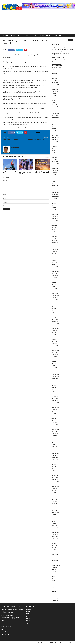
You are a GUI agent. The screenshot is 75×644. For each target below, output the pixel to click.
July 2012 (54, 438)
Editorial (28, 613)
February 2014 (55, 396)
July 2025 (54, 96)
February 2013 (55, 423)
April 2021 (54, 208)
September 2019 (55, 249)
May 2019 (54, 258)
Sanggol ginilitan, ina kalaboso (11, 139)
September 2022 (55, 170)
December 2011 (55, 453)
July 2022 (54, 175)
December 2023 (55, 137)
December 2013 (55, 401)
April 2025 (54, 102)
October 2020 (55, 221)
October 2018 (55, 273)
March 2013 (54, 420)
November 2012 (55, 429)
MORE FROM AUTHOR (18, 157)
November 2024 (55, 113)
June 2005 (54, 550)
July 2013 (54, 412)
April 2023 (54, 155)
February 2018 (55, 291)
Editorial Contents (56, 565)
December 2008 (55, 532)
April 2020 (54, 234)
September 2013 (55, 407)
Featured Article (55, 572)
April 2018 (54, 287)
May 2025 (54, 100)
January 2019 (55, 267)
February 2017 (55, 317)
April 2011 (54, 471)
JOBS (60, 35)
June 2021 (54, 203)
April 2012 (54, 444)
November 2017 (55, 298)
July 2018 (54, 280)
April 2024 (54, 129)
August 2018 (54, 278)
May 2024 (54, 126)
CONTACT (14, 2)
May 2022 (54, 179)
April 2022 (54, 181)
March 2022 (54, 183)
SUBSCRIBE (25, 2)
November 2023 (55, 140)
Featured (54, 570)
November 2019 (55, 245)
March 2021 (54, 210)
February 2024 (55, 133)
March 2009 (54, 526)
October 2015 (55, 352)
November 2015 (55, 350)
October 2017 (55, 300)
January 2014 (55, 398)
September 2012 (55, 434)
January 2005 (55, 552)
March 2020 (54, 236)
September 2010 (55, 486)
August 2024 (54, 120)
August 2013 (54, 409)
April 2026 (54, 76)
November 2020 (55, 219)
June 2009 (54, 519)
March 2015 (54, 368)
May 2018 (54, 284)
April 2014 (54, 392)
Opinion (53, 578)
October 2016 (55, 326)
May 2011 (54, 469)
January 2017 (55, 319)
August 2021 (54, 199)
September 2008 (55, 539)
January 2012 (55, 451)
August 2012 (54, 436)
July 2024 (54, 122)
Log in (53, 594)
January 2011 (55, 477)
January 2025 (55, 109)
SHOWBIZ (34, 35)
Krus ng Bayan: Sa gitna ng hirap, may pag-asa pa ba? (62, 60)
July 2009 (54, 517)
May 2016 (54, 337)
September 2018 (55, 276)
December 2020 (55, 216)
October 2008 (55, 537)
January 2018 (55, 293)
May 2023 (54, 153)
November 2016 (55, 324)
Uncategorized (55, 585)
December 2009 (55, 506)
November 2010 (55, 482)
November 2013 (55, 403)
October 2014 (55, 379)
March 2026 (54, 78)
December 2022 (55, 164)
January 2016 (55, 346)
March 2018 (54, 289)
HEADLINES (5, 35)
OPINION (28, 35)
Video (53, 587)
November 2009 (55, 508)
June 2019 (54, 256)
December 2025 (55, 85)
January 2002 (55, 554)
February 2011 (55, 475)
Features (28, 611)
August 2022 (54, 173)
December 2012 (55, 427)
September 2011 (55, 460)
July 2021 (54, 201)
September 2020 (55, 223)
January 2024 (55, 135)
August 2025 (54, 94)
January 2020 (55, 241)
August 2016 (54, 330)
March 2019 (54, 262)
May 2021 (54, 205)
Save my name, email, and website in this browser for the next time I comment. (22, 206)
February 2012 (55, 449)
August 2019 (54, 251)
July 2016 (54, 333)
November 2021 (55, 192)
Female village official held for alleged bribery (38, 140)
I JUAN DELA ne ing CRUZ (58, 57)
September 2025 (55, 91)
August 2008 (54, 541)
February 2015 (55, 370)
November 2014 (55, 377)
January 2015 (55, 372)
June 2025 (54, 98)
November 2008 (55, 534)
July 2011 (54, 464)
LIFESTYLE (41, 35)
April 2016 (54, 339)
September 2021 (55, 197)
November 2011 (55, 455)
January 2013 (55, 425)
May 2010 (54, 495)
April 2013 (54, 418)
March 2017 (54, 315)
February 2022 (55, 186)
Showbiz (54, 581)
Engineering (54, 567)
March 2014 (54, 394)
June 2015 (54, 361)
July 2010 (54, 491)
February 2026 (55, 80)
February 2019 (55, 265)
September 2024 (55, 118)
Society (53, 583)
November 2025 (55, 87)
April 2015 (54, 366)
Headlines (54, 574)
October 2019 (55, 247)
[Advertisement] (37, 23)
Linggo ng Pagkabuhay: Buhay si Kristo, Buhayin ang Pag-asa (42, 172)
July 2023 (54, 148)
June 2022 (54, 177)
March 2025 (54, 105)
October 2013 (55, 405)
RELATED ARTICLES (8, 157)
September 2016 (55, 328)
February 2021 (55, 212)
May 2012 (54, 442)
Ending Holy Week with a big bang (9, 172)
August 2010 (54, 488)
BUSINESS (49, 35)
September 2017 (55, 302)
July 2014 (54, 385)
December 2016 (55, 322)
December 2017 (55, 295)
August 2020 (54, 225)
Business (54, 563)
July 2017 (54, 306)
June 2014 (54, 387)
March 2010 (54, 499)
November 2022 (55, 166)
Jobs (27, 624)
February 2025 (55, 107)
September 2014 (55, 381)
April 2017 (54, 313)
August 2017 (54, 304)
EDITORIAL (20, 35)
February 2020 (55, 238)
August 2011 (54, 462)
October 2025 (55, 89)
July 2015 (54, 359)
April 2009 (54, 523)
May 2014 (54, 390)
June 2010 (54, 493)
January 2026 (55, 83)
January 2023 (55, 162)
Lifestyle (53, 576)
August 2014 (54, 383)
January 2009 (55, 530)
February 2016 (55, 344)
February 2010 (55, 502)
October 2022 (55, 168)
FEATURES (13, 35)
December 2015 (55, 348)
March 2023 (54, 157)
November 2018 (55, 271)
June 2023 (54, 151)
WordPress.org (55, 601)
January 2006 (55, 545)
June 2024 (54, 124)
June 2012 (54, 440)
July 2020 (54, 227)
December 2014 (55, 374)
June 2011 (54, 466)
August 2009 (54, 515)
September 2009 (55, 512)
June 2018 (54, 282)
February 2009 (55, 528)
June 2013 (54, 414)
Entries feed (54, 596)
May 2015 (54, 363)
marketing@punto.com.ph (7, 631)
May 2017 (54, 311)
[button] (73, 36)
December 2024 (55, 111)
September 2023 (55, 144)
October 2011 (55, 458)
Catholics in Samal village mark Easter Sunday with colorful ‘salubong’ (26, 172)
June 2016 (54, 335)
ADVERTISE (19, 2)
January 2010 (55, 504)
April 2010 (54, 497)
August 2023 (54, 146)
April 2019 (54, 260)
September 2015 (55, 355)
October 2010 (55, 484)
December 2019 (55, 243)
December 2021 (55, 190)
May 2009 (54, 521)
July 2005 (54, 548)
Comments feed (55, 598)
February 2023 (55, 159)
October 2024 (55, 116)
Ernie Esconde (7, 46)
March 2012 (54, 447)
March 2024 (54, 131)
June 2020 (54, 230)
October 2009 (55, 510)
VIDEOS (55, 35)
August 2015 (54, 357)
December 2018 (55, 269)
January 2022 (55, 188)
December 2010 (55, 480)
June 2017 (54, 309)
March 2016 (54, 341)
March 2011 (54, 473)
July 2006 (54, 543)
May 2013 (54, 416)
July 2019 (54, 254)
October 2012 (55, 431)
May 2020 (54, 232)
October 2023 (55, 142)
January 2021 (55, 214)
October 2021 (55, 194)
